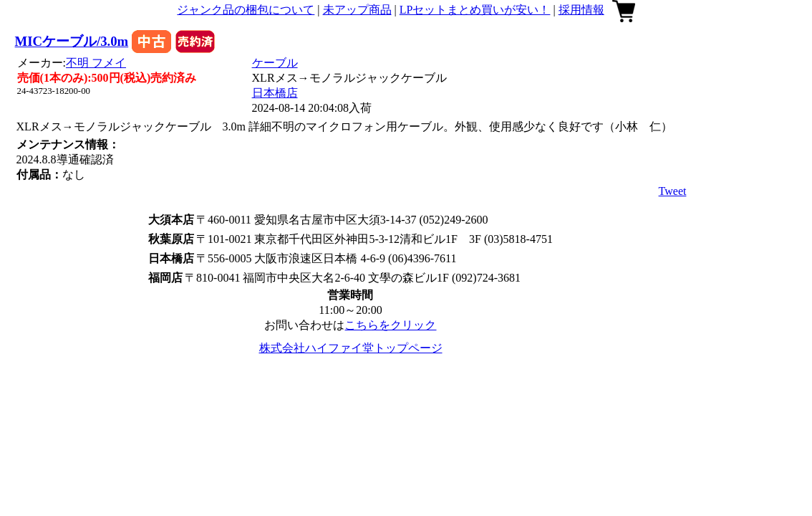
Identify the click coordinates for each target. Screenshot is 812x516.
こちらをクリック (390, 325)
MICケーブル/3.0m (72, 41)
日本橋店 (275, 93)
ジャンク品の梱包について (246, 10)
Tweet (673, 191)
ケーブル (275, 63)
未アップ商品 (357, 10)
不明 (96, 63)
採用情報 (581, 10)
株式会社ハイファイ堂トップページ (351, 348)
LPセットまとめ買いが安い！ (475, 10)
